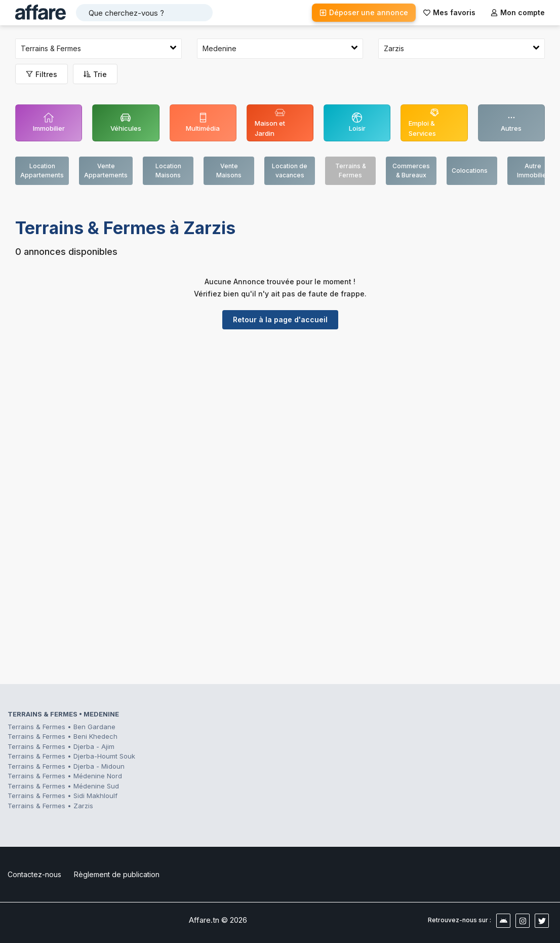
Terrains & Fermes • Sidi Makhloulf (63, 796)
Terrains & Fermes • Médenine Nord (65, 776)
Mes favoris (449, 12)
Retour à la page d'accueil (280, 319)
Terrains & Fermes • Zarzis (50, 806)
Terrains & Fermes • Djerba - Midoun (66, 766)
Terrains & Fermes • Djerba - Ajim (61, 746)
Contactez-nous (34, 874)
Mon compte (518, 12)
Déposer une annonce (364, 12)
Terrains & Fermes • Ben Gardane (62, 727)
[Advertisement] (280, 416)
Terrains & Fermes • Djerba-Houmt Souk (71, 756)
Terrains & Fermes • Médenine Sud (63, 786)
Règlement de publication (117, 874)
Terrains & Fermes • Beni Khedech (63, 736)
